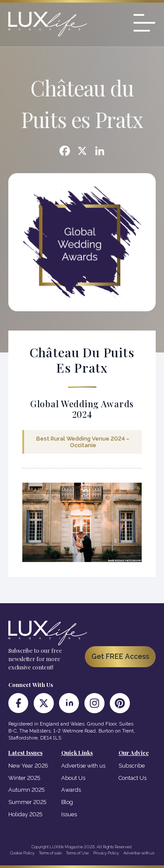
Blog (67, 802)
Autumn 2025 (26, 790)
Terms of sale (50, 853)
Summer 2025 (27, 802)
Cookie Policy (22, 853)
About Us (73, 778)
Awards (71, 790)
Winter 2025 (24, 778)
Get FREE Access (120, 656)
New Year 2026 (28, 766)
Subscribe (132, 766)
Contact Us (133, 778)
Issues (69, 814)
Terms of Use (77, 853)
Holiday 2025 (25, 814)
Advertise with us (83, 766)
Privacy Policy (106, 853)
